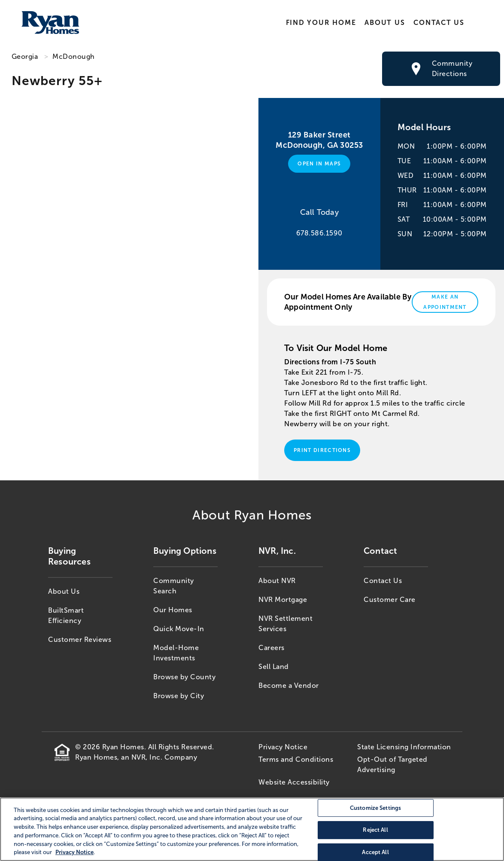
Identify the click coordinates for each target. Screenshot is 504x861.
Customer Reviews (80, 640)
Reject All (375, 830)
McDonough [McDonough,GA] (74, 56)
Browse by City (179, 696)
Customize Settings (375, 808)
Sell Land (274, 667)
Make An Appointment (445, 302)
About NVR (277, 581)
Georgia (25, 56)
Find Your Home (321, 23)
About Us (385, 23)
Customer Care (390, 600)
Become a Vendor (289, 685)
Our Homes (173, 610)
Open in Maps (319, 164)
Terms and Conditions (296, 759)
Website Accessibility (294, 782)
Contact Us (439, 23)
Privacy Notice (283, 747)
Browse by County (184, 677)
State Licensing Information (404, 747)
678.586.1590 (319, 233)
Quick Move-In (179, 629)
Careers (272, 648)
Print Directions (322, 450)
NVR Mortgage (283, 600)
